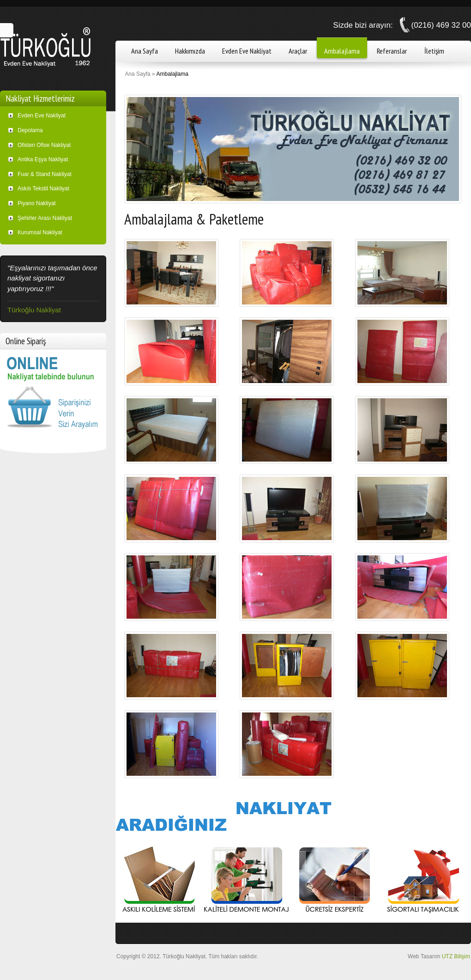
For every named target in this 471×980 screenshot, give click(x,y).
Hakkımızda (190, 51)
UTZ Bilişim (456, 956)
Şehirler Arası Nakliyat (45, 218)
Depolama (30, 130)
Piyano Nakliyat (37, 203)
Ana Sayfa (145, 51)
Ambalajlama (342, 51)
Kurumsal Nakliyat (40, 232)
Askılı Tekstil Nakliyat (43, 189)
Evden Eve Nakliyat (247, 51)
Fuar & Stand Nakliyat (45, 174)
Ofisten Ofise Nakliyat (44, 145)
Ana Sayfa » (140, 74)
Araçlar (298, 51)
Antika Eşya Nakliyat (43, 159)
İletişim (434, 51)
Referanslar (392, 51)
